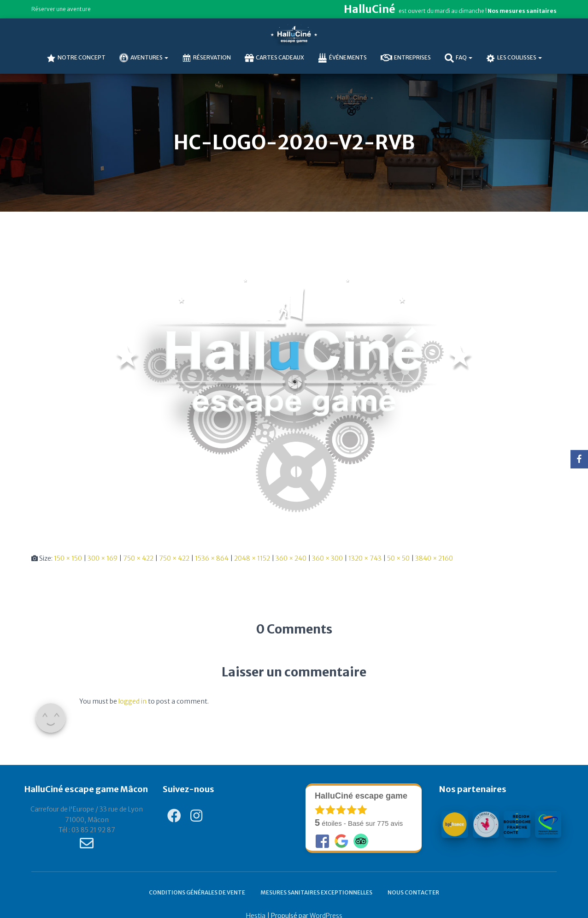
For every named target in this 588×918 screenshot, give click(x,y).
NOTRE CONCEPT (76, 58)
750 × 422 (138, 558)
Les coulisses (514, 58)
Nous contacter (413, 892)
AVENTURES (144, 58)
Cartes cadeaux (274, 58)
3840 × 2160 (434, 558)
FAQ (459, 58)
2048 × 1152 (252, 558)
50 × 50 (398, 558)
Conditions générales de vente (197, 892)
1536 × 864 (212, 558)
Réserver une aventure (61, 9)
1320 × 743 (365, 558)
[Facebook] (579, 459)
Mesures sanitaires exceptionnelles (316, 892)
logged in (132, 701)
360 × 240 (291, 558)
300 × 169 (103, 558)
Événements (342, 58)
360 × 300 (327, 558)
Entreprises (406, 58)
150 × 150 (68, 558)
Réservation (206, 58)
